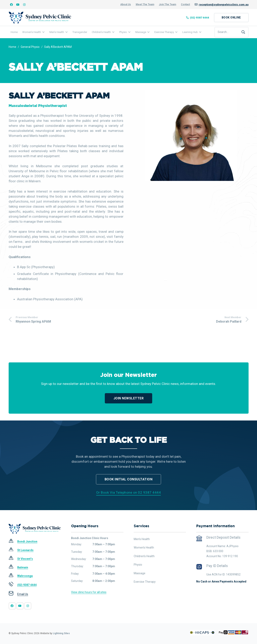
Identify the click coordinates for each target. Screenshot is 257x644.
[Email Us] (13, 594)
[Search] (243, 32)
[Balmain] (13, 567)
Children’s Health (144, 556)
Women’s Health (144, 548)
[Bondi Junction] (13, 542)
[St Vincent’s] (13, 559)
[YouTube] (18, 5)
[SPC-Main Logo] (40, 18)
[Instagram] (24, 5)
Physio (138, 565)
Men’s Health (142, 539)
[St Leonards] (13, 550)
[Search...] (232, 32)
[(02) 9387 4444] (13, 585)
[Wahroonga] (13, 576)
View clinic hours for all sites (89, 592)
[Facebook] (11, 5)
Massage (140, 573)
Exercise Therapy (145, 582)
